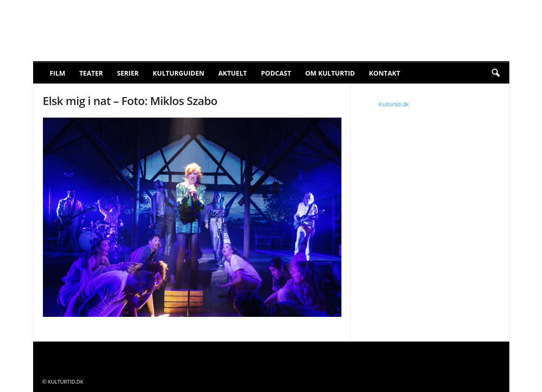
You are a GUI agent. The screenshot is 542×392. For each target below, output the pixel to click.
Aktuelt (233, 73)
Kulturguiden (178, 73)
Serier (128, 73)
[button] (495, 73)
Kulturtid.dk (394, 104)
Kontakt (385, 73)
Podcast (276, 73)
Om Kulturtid (330, 73)
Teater (91, 73)
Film (58, 73)
